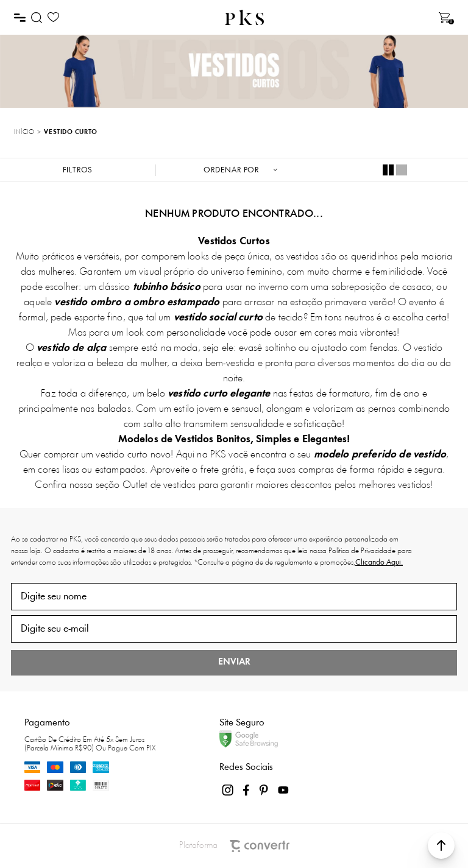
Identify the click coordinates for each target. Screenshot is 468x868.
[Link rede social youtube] (283, 790)
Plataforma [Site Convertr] (234, 846)
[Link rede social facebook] (247, 790)
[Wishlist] (53, 17)
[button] (441, 845)
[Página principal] (244, 17)
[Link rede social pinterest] (265, 790)
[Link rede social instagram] (229, 790)
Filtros (78, 170)
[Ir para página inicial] (24, 133)
